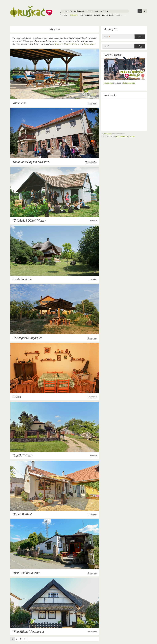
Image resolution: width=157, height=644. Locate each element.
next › (21, 639)
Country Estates (71, 44)
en (140, 11)
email (107, 37)
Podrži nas (108, 83)
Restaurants (90, 44)
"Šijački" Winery (23, 455)
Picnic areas (108, 15)
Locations (68, 11)
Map (66, 15)
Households (92, 103)
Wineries (59, 44)
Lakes (97, 15)
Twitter (132, 136)
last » (25, 639)
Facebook (109, 95)
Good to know (92, 11)
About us (104, 11)
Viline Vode (19, 103)
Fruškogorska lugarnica (27, 338)
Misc (118, 15)
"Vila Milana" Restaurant (28, 632)
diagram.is (108, 133)
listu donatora (129, 83)
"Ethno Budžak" (22, 514)
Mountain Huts (91, 162)
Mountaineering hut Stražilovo (31, 162)
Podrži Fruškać (113, 55)
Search (106, 46)
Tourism (74, 15)
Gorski (17, 397)
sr (145, 11)
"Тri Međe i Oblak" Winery (29, 220)
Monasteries (86, 15)
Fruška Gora (79, 11)
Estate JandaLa (22, 279)
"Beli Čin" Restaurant (26, 573)
